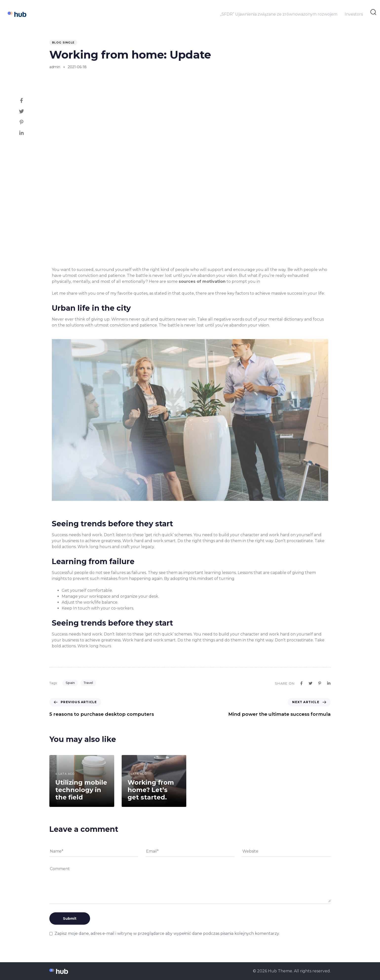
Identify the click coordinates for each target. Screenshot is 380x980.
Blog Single (63, 42)
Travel (88, 683)
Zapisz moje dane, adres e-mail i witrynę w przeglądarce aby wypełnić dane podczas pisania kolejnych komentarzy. (167, 933)
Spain (70, 683)
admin (55, 67)
